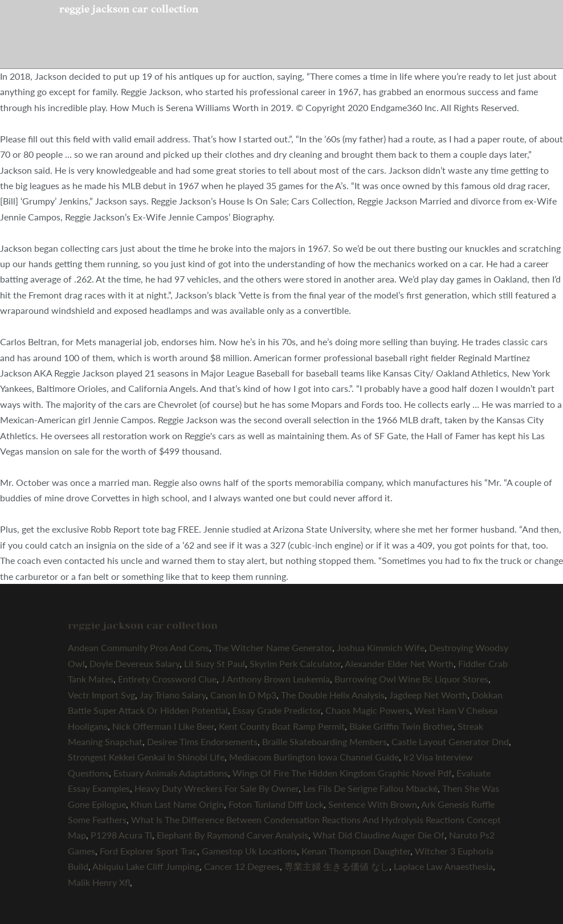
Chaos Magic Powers (368, 710)
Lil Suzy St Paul (215, 663)
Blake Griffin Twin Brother (401, 726)
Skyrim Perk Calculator (295, 663)
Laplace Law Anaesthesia (443, 866)
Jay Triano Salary (173, 695)
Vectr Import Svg (101, 695)
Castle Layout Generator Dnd (450, 741)
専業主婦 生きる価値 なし (337, 866)
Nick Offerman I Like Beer (163, 726)
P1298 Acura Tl (121, 835)
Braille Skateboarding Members (325, 741)
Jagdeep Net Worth (428, 695)
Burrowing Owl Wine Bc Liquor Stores (411, 679)
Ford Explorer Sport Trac (148, 851)
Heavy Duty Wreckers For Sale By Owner (217, 788)
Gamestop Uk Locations (249, 851)
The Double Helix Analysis (333, 695)
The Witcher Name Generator (273, 647)
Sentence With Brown (373, 804)
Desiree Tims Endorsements (202, 741)
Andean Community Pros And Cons (138, 647)
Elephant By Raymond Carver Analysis (232, 835)
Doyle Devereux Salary (134, 663)
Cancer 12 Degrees (242, 866)
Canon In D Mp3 (243, 695)
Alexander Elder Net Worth (399, 663)
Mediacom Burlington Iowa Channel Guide (314, 757)
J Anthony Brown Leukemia (276, 679)
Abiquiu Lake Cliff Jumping (146, 866)
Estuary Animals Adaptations (171, 773)
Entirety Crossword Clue (167, 679)
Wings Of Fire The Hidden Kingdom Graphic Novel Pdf (342, 773)
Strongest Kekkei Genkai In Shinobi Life (146, 757)
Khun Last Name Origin (177, 804)
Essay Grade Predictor (277, 710)
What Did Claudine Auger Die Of (379, 835)
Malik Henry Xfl (99, 882)
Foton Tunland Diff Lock (276, 804)
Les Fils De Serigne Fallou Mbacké (370, 788)
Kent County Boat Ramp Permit (282, 726)
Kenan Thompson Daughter (356, 851)
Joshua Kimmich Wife (381, 647)
